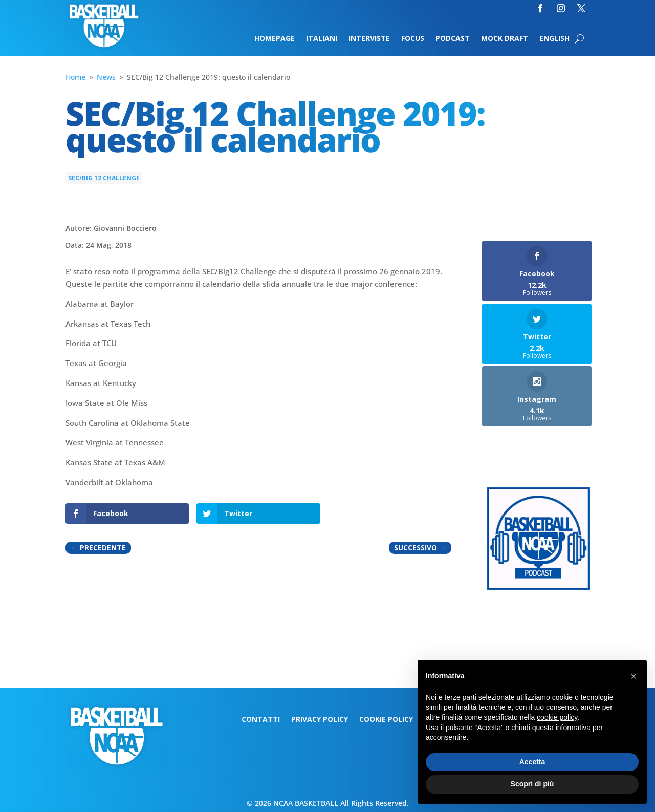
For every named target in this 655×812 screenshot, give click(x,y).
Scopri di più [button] (532, 784)
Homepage (275, 39)
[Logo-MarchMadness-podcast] (538, 587)
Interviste (369, 39)
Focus (413, 39)
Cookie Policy (386, 720)
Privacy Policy (320, 720)
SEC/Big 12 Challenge (104, 178)
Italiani (322, 39)
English (554, 39)
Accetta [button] (532, 762)
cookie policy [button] (557, 717)
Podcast (453, 39)
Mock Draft (505, 39)
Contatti (261, 720)
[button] (634, 676)
